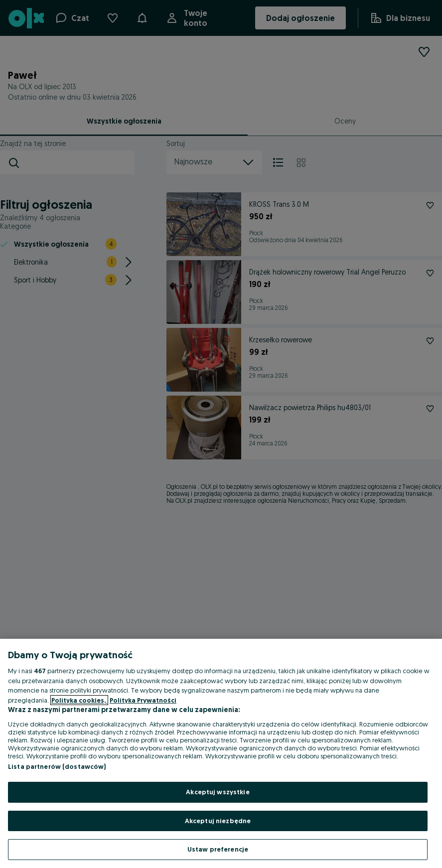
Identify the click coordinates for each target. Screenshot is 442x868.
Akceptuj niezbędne (218, 821)
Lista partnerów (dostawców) (57, 766)
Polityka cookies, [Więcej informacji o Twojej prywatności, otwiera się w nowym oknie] (79, 700)
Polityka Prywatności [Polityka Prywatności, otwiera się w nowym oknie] (143, 700)
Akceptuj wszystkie (218, 792)
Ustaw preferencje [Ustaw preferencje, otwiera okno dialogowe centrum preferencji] (218, 849)
